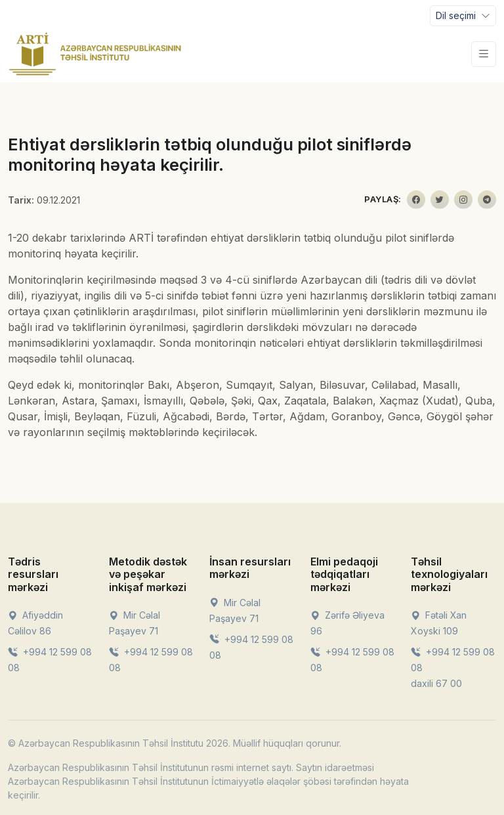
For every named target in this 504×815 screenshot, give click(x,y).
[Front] (95, 54)
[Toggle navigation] (463, 16)
